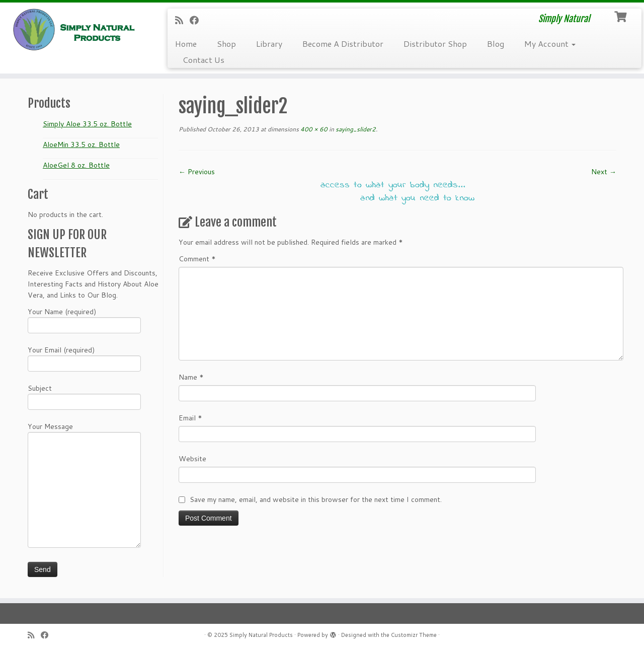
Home (186, 44)
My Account (550, 44)
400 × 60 (313, 129)
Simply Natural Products (261, 635)
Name (191, 377)
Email (190, 418)
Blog (496, 44)
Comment (197, 259)
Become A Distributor (343, 44)
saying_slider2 (355, 129)
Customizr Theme (414, 635)
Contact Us (204, 60)
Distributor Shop (435, 44)
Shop (226, 44)
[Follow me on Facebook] (197, 20)
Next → (604, 172)
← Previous (197, 172)
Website (192, 459)
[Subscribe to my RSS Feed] (182, 20)
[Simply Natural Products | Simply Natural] (74, 29)
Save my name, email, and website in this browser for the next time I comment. (316, 499)
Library (269, 44)
